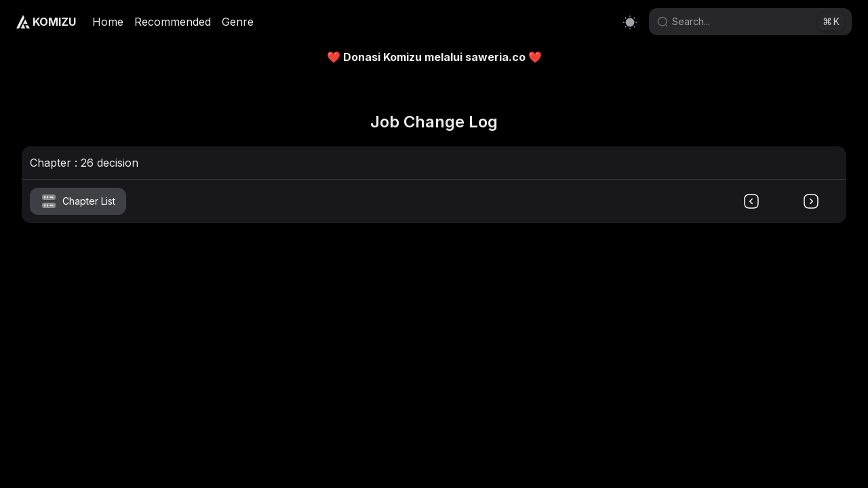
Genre (238, 22)
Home (108, 22)
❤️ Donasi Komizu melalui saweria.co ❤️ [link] (434, 57)
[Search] (743, 22)
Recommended (173, 22)
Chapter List (78, 201)
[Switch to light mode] (630, 22)
